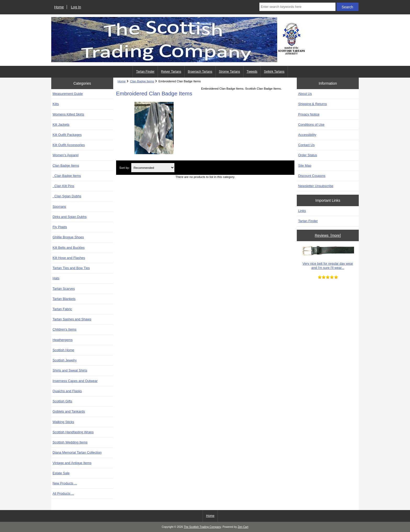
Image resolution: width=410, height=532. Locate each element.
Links (302, 211)
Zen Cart (243, 527)
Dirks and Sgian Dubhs (70, 217)
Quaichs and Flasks (67, 391)
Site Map (305, 166)
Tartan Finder (145, 72)
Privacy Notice (309, 114)
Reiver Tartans (171, 72)
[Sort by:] (153, 168)
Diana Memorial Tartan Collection (77, 452)
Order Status (307, 155)
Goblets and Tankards (69, 411)
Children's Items (64, 329)
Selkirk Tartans (274, 72)
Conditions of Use (311, 125)
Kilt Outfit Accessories (69, 145)
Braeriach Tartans (200, 72)
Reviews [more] (328, 235)
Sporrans (59, 207)
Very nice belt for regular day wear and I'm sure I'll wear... (328, 258)
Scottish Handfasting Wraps (73, 432)
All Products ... (63, 493)
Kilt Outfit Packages (67, 135)
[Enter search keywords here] (297, 7)
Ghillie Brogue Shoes (68, 237)
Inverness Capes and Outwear (75, 381)
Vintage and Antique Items (72, 463)
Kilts (56, 104)
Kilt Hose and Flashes (69, 258)
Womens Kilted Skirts (68, 114)
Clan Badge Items (67, 176)
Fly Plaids (60, 227)
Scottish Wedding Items (70, 442)
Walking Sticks (63, 422)
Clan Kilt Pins (63, 186)
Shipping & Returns (312, 104)
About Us (305, 94)
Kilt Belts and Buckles (69, 248)
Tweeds (252, 72)
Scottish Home (63, 350)
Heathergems (63, 340)
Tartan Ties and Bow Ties (71, 268)
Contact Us (306, 145)
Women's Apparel (66, 155)
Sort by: (124, 168)
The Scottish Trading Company (203, 527)
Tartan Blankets (64, 299)
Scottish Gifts (62, 401)
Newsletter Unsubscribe (316, 186)
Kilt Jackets (61, 125)
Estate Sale (61, 473)
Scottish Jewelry (65, 360)
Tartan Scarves (64, 289)
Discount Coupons (312, 176)
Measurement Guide (68, 94)
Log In (76, 7)
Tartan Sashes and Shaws (72, 319)
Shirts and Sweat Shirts (70, 370)
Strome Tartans (229, 72)
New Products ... (65, 483)
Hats (56, 278)
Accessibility (307, 135)
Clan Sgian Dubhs (67, 196)
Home (59, 7)
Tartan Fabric (62, 309)
